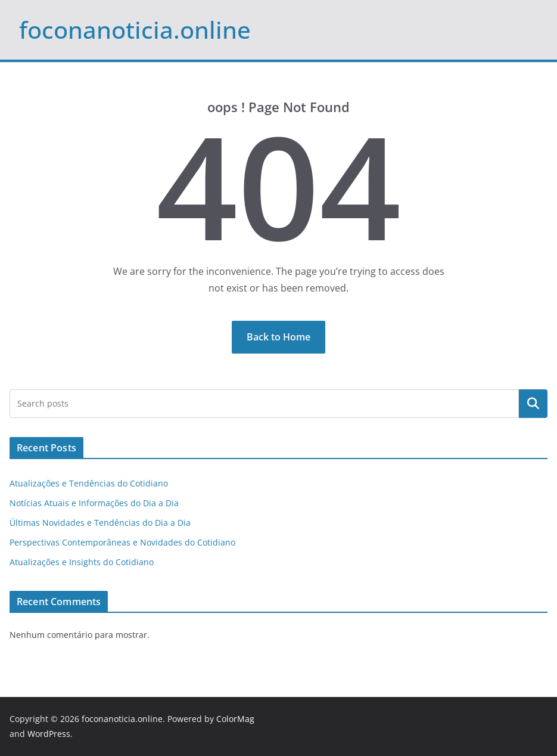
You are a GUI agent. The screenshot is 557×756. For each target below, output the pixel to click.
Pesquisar (533, 404)
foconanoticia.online (135, 30)
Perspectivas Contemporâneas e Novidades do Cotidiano (122, 542)
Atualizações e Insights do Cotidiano (82, 562)
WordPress (49, 734)
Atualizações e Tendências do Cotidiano (89, 483)
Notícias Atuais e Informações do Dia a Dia (94, 503)
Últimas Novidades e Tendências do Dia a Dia (100, 523)
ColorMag (235, 719)
